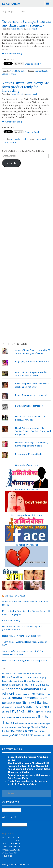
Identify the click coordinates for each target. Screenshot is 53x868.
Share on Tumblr (33, 64)
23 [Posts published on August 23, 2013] (14, 850)
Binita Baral (41, 139)
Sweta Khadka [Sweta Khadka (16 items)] (40, 736)
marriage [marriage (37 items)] (37, 694)
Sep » (11, 856)
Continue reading (12, 53)
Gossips (13, 139)
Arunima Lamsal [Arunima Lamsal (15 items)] (16, 674)
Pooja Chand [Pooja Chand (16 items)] (17, 707)
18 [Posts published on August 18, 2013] (19, 847)
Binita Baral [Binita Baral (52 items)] (10, 677)
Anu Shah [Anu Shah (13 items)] (6, 674)
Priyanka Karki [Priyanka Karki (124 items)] (22, 711)
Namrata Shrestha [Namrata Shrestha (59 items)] (22, 698)
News (12, 71)
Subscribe (11, 163)
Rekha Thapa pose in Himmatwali (31, 395)
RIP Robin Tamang (11, 620)
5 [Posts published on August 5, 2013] (3, 844)
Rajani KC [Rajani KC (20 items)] (39, 712)
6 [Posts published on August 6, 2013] (6, 844)
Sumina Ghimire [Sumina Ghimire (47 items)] (23, 731)
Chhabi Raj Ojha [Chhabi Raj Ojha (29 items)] (40, 677)
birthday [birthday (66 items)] (25, 677)
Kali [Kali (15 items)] (4, 690)
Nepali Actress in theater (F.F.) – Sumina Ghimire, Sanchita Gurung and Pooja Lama (33, 431)
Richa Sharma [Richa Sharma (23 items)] (34, 723)
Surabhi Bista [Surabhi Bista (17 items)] (40, 731)
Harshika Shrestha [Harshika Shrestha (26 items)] (12, 685)
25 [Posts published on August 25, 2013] (19, 850)
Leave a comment (9, 74)
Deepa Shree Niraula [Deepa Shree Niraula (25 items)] (21, 681)
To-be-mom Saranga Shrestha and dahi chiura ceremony (26, 23)
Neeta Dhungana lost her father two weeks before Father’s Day (27, 782)
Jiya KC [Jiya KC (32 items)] (45, 685)
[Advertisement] (26, 255)
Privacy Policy (8, 865)
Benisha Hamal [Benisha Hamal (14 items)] (29, 674)
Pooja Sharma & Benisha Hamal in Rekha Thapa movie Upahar (29, 770)
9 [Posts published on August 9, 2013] (14, 844)
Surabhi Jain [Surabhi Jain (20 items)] (7, 735)
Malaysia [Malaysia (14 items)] (18, 694)
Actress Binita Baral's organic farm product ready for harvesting (25, 87)
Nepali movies (15, 596)
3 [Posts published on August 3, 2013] (16, 840)
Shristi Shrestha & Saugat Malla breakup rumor (25, 660)
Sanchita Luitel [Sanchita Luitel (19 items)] (15, 727)
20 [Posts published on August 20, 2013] (6, 850)
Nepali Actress (11, 4)
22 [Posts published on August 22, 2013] (11, 850)
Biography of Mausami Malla (29, 454)
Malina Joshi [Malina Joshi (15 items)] (26, 694)
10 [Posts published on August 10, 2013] (16, 844)
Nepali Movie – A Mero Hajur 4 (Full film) (22, 636)
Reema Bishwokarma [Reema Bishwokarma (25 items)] (26, 717)
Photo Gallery (21, 71)
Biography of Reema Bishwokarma (32, 361)
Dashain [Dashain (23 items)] (6, 681)
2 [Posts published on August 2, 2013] (14, 840)
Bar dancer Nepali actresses (29, 406)
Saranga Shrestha (41, 71)
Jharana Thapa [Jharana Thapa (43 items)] (31, 685)
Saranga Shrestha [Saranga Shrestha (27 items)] (31, 727)
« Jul (4, 856)
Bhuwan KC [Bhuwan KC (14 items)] (39, 674)
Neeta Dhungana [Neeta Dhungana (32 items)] (12, 703)
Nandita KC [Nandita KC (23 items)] (42, 698)
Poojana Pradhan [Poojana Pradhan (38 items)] (33, 707)
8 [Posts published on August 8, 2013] (11, 844)
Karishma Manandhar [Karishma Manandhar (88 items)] (22, 689)
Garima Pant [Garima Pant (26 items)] (38, 681)
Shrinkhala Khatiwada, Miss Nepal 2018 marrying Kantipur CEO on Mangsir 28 (28, 764)
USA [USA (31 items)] (48, 735)
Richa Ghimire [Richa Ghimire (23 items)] (21, 723)
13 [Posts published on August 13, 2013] (6, 847)
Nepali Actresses (22, 865)
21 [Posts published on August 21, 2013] (8, 850)
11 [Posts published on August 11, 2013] (19, 844)
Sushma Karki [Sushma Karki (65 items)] (23, 735)
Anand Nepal (32, 29)
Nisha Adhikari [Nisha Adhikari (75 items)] (33, 702)
